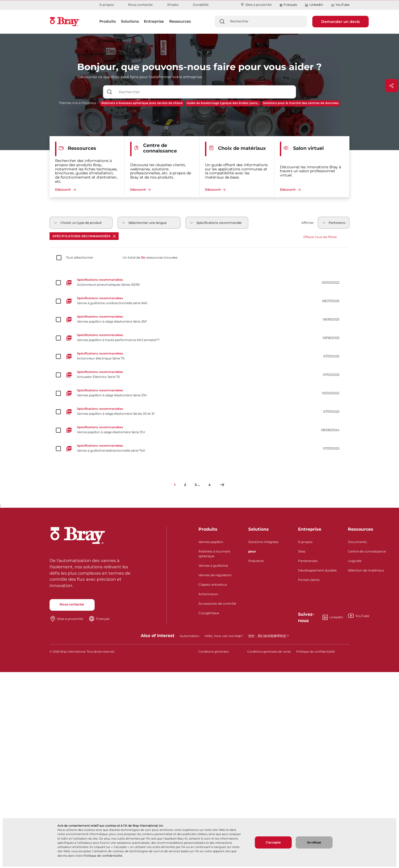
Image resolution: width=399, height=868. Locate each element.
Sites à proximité (256, 5)
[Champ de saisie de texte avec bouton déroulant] (206, 92)
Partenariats (308, 561)
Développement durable (317, 570)
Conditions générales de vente (269, 652)
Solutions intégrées (263, 542)
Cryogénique (209, 613)
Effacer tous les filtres (320, 237)
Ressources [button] (180, 21)
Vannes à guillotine (213, 566)
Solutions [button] (130, 21)
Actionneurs (208, 594)
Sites (302, 551)
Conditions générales (214, 652)
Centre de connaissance (367, 551)
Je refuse (314, 842)
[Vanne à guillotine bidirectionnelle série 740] (199, 448)
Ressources (361, 529)
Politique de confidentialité (103, 856)
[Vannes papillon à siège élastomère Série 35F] (199, 319)
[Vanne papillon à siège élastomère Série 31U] (199, 430)
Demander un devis (340, 22)
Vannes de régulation (215, 575)
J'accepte (273, 842)
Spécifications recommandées (84, 236)
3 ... (197, 485)
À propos (107, 5)
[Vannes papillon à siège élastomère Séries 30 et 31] (199, 412)
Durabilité (201, 5)
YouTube (340, 5)
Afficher (308, 223)
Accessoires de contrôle (217, 603)
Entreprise (310, 529)
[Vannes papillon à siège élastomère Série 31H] (199, 393)
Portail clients (309, 580)
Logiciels (355, 561)
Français (290, 5)
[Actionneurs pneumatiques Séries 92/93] (199, 283)
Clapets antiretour (213, 585)
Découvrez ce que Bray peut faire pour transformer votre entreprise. (140, 77)
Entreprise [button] (154, 21)
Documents (357, 542)
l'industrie (256, 561)
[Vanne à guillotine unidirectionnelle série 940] (199, 301)
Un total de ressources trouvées (150, 258)
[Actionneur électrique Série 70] (199, 356)
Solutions (259, 529)
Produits (208, 529)
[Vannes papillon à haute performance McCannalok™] (199, 338)
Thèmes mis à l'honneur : (78, 103)
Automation (189, 636)
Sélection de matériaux (366, 570)
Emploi (173, 5)
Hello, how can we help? (224, 636)
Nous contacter (140, 5)
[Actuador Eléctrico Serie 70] (199, 375)
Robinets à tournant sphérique (214, 554)
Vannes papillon (211, 542)
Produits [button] (108, 21)
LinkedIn (314, 5)
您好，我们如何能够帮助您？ (269, 636)
